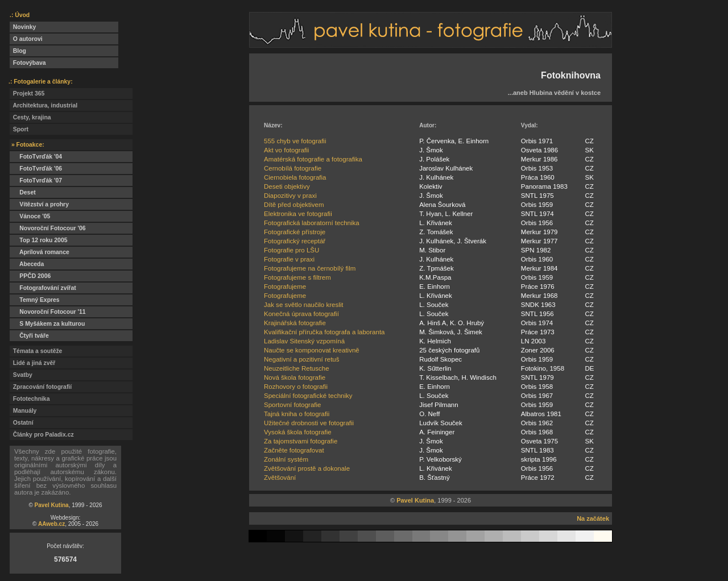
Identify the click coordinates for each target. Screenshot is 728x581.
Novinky (23, 27)
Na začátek (593, 518)
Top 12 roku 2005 (38, 240)
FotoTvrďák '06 (36, 169)
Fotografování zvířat (43, 288)
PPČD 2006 (30, 276)
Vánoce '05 (30, 216)
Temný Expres (35, 300)
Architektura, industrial (44, 105)
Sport (19, 129)
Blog (18, 51)
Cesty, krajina (30, 117)
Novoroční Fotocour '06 (48, 228)
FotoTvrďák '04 (36, 157)
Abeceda (27, 264)
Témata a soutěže (36, 351)
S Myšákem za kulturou (47, 324)
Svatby (21, 375)
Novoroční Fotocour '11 (48, 312)
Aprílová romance (40, 252)
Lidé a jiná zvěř (32, 363)
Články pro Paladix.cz (42, 435)
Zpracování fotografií (41, 387)
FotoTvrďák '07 (36, 180)
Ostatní (22, 423)
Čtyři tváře (29, 336)
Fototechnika (30, 399)
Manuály (23, 411)
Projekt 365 (27, 94)
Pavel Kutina (52, 505)
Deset (23, 192)
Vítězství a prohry (39, 204)
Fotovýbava (28, 63)
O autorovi (26, 39)
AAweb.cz (51, 524)
